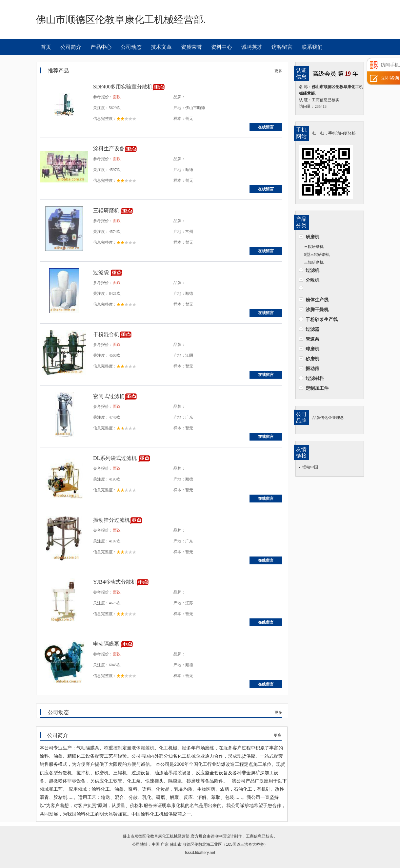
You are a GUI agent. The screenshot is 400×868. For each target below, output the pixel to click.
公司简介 (71, 47)
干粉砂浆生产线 (322, 319)
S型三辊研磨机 (317, 255)
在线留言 (266, 127)
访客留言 (282, 47)
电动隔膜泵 (107, 644)
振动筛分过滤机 (111, 520)
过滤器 (312, 329)
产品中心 (101, 47)
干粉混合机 (106, 334)
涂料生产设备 (109, 149)
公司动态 (131, 47)
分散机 (312, 280)
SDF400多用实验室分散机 (123, 87)
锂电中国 (310, 467)
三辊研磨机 (314, 247)
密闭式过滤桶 (109, 396)
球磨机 (312, 349)
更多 (278, 71)
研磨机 (312, 237)
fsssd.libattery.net (200, 853)
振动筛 (312, 368)
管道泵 (312, 339)
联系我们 (312, 47)
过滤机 (312, 270)
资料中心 (222, 47)
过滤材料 (315, 378)
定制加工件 (317, 388)
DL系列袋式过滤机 (116, 458)
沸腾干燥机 (317, 310)
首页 (46, 47)
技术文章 (161, 47)
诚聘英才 (252, 47)
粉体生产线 (317, 300)
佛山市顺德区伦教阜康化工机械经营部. (157, 836)
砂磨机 (312, 359)
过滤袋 (102, 272)
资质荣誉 (191, 47)
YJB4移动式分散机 (115, 582)
